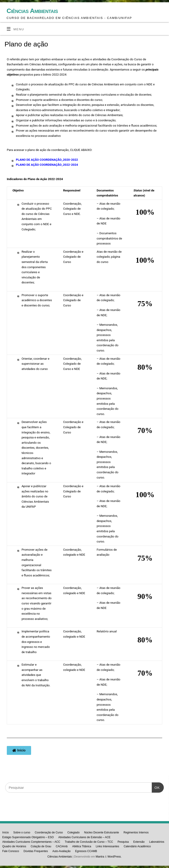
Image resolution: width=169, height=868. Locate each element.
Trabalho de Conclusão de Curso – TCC (89, 842)
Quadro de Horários (14, 846)
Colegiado (73, 832)
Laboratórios (157, 842)
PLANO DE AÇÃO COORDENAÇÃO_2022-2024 (47, 165)
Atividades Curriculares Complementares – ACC (31, 842)
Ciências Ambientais (32, 11)
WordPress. (115, 857)
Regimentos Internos (136, 832)
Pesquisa (123, 842)
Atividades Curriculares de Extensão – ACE (84, 837)
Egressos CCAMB (86, 851)
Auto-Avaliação (61, 851)
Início (6, 832)
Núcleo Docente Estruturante (102, 832)
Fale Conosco (11, 851)
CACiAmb (62, 846)
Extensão (139, 842)
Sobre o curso (22, 832)
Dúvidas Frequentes (36, 851)
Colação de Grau (41, 846)
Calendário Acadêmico (137, 846)
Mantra (100, 857)
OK (156, 786)
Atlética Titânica (82, 846)
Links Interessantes (107, 846)
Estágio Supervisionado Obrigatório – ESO (28, 837)
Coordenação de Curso (49, 832)
